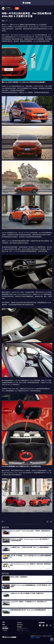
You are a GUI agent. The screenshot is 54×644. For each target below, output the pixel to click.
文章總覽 (5, 627)
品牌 (4, 624)
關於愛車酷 (5, 628)
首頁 (4, 622)
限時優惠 (19, 627)
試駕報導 (19, 623)
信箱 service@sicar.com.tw (23, 631)
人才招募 (5, 630)
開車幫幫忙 (20, 625)
